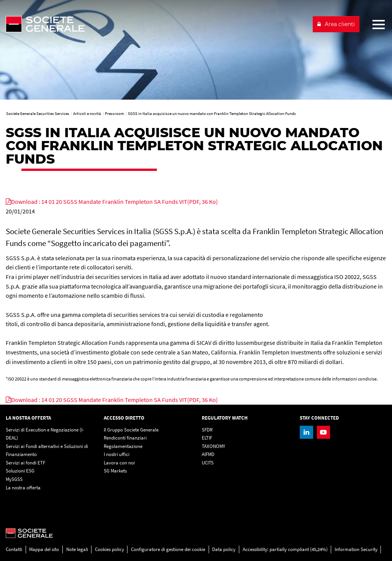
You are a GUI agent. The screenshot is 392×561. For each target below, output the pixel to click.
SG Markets (115, 471)
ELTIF (207, 438)
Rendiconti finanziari (125, 438)
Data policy (224, 549)
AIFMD (208, 454)
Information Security (356, 549)
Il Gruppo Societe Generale (131, 430)
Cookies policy (109, 549)
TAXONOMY (213, 446)
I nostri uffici (117, 454)
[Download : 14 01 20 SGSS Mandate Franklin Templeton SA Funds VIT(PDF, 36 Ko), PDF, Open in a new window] (112, 202)
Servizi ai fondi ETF (25, 463)
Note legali (77, 549)
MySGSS (14, 479)
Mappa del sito (44, 549)
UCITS (208, 463)
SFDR (207, 430)
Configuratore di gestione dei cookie (168, 549)
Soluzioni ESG (20, 471)
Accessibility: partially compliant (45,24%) (285, 549)
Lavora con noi (119, 463)
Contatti (14, 549)
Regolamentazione (123, 446)
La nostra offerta (23, 488)
